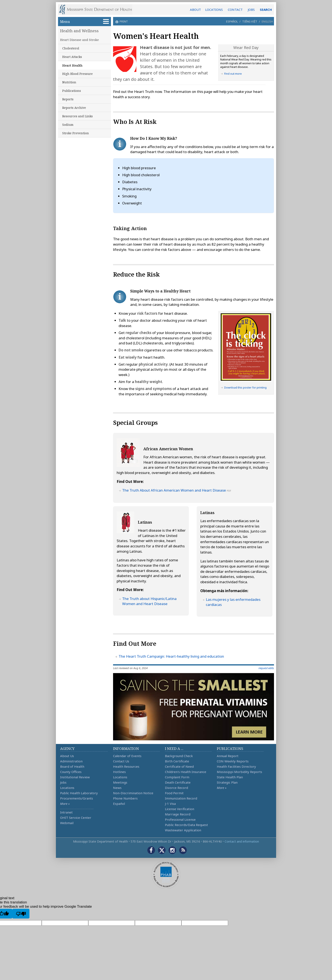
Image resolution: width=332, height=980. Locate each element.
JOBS (251, 10)
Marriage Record (178, 814)
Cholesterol (71, 48)
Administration (71, 761)
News (117, 788)
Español (232, 21)
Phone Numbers (125, 798)
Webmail (67, 823)
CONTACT (235, 10)
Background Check (179, 756)
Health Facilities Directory (236, 766)
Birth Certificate (177, 761)
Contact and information (242, 841)
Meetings (120, 782)
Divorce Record (176, 788)
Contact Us (121, 761)
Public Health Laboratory (79, 793)
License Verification (180, 809)
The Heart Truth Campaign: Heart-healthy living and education (171, 656)
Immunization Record (181, 798)
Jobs (63, 782)
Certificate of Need (179, 766)
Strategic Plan (227, 782)
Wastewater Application (183, 830)
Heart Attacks (72, 57)
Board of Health (72, 766)
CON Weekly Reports (233, 761)
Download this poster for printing (245, 387)
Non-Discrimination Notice (133, 793)
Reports (68, 99)
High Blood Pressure (77, 74)
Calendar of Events (127, 756)
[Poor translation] (21, 914)
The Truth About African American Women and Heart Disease (174, 490)
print (123, 21)
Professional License (180, 819)
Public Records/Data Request (186, 825)
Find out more (233, 74)
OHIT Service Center (76, 818)
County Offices (71, 772)
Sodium (68, 125)
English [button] (267, 21)
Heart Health (72, 65)
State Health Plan (230, 777)
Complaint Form (177, 777)
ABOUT (195, 10)
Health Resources (126, 766)
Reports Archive (74, 108)
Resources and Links (77, 116)
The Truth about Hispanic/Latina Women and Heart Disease (149, 601)
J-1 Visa (170, 804)
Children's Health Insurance (186, 772)
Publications (72, 91)
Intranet (66, 812)
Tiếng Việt (250, 21)
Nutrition (69, 82)
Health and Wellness (79, 31)
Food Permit (174, 793)
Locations (67, 788)
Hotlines (119, 772)
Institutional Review (75, 777)
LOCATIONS (214, 10)
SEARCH (266, 10)
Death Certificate (178, 782)
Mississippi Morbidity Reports (239, 772)
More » (65, 804)
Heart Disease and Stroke (80, 40)
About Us (67, 756)
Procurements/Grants (77, 798)
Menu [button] (84, 22)
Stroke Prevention (76, 133)
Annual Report (228, 756)
